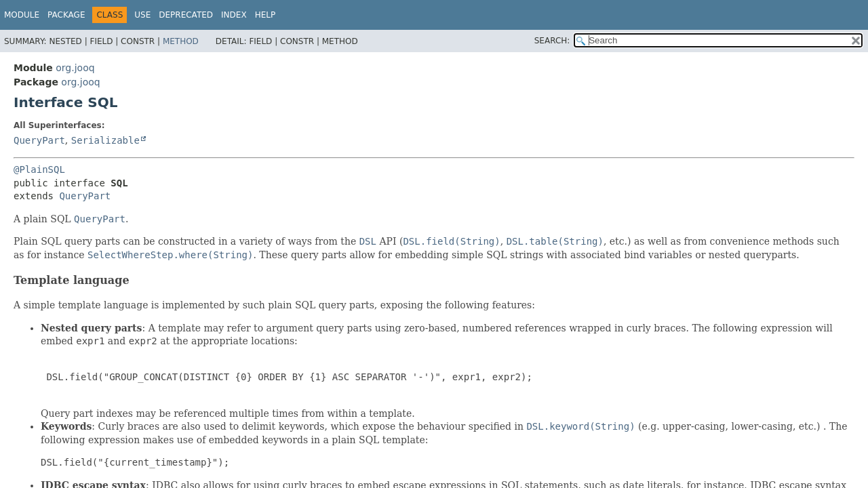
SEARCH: (552, 41)
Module (22, 15)
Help (265, 15)
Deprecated (186, 15)
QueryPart (39, 140)
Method (181, 41)
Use (142, 15)
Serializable (105, 140)
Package (66, 15)
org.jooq (75, 68)
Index (234, 15)
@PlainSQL (39, 169)
